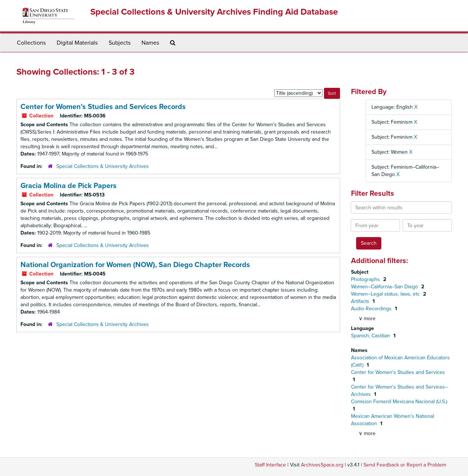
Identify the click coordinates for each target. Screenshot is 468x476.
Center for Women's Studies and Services (398, 372)
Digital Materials (77, 43)
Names (150, 43)
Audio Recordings (372, 309)
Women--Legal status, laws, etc (386, 294)
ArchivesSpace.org (322, 465)
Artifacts (361, 301)
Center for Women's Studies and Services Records (103, 107)
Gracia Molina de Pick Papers (69, 186)
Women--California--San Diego (385, 287)
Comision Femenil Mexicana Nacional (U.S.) (399, 402)
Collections (31, 43)
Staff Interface (270, 465)
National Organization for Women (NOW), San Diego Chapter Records (135, 265)
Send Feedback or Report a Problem (405, 465)
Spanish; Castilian (371, 336)
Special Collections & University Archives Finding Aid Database (214, 12)
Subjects (120, 43)
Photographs (366, 279)
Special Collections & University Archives (103, 166)
